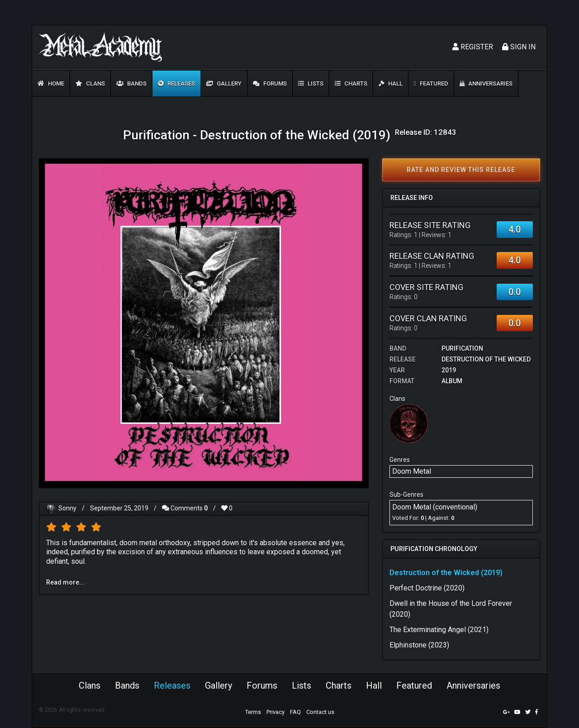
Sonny (67, 508)
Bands (131, 83)
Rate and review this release (461, 170)
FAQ (295, 712)
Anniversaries (486, 83)
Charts (351, 83)
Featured (431, 83)
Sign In (519, 47)
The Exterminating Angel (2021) (439, 630)
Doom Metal (412, 471)
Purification (462, 348)
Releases (176, 83)
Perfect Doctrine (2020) (427, 588)
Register (473, 47)
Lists (311, 83)
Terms (253, 712)
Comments (185, 508)
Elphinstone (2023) (419, 645)
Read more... (65, 582)
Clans (90, 83)
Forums (270, 83)
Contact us (320, 712)
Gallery (224, 83)
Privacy (275, 712)
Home (51, 83)
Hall (391, 83)
